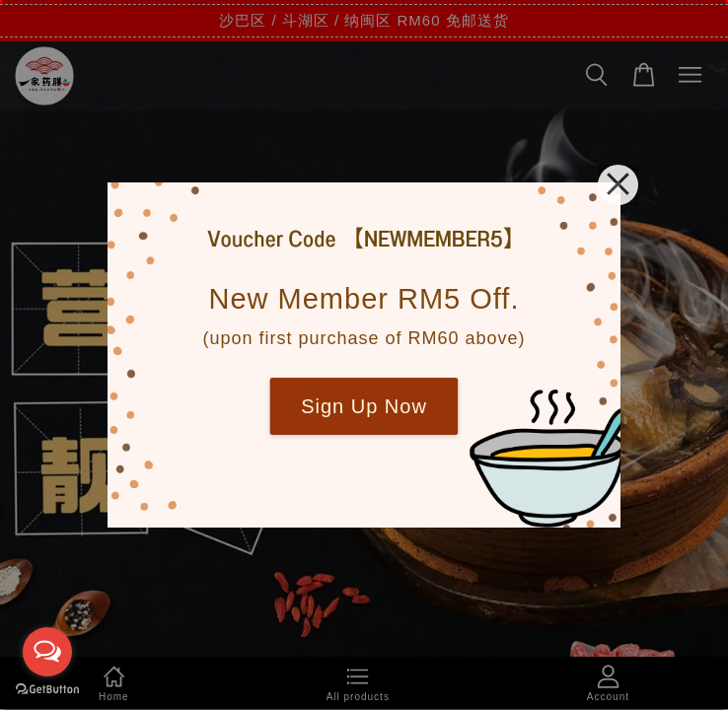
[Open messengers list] (47, 652)
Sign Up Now (364, 406)
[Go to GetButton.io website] (47, 690)
